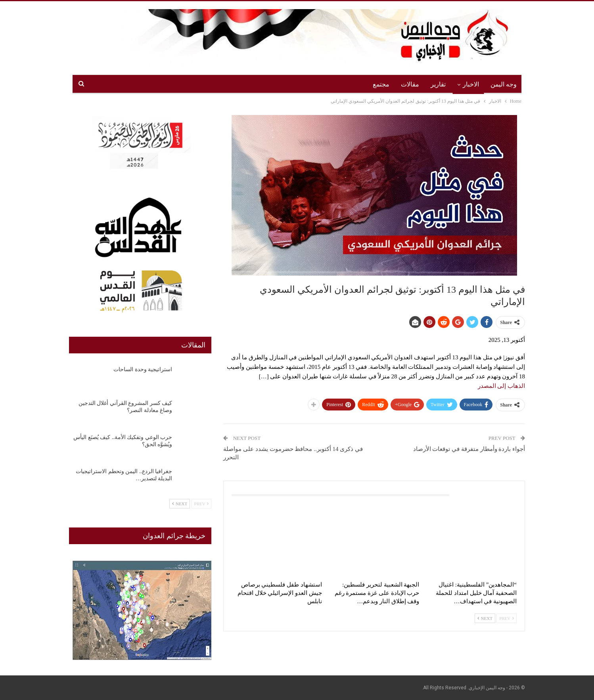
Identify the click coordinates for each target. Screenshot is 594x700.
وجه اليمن (504, 84)
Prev (507, 618)
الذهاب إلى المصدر (502, 386)
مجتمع (381, 84)
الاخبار (471, 84)
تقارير (438, 84)
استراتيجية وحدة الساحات (143, 369)
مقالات (410, 84)
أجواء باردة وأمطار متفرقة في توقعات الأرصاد (469, 449)
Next (485, 618)
